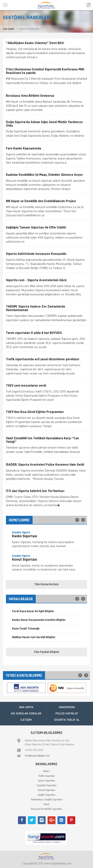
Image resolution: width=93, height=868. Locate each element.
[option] (46, 541)
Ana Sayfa (8, 29)
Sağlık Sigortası (46, 795)
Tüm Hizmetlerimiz (47, 584)
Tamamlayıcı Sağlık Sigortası (46, 800)
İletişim (26, 720)
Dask (47, 804)
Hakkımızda (67, 707)
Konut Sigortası (47, 790)
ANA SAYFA (26, 707)
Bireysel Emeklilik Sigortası (46, 809)
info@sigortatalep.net (37, 756)
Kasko (46, 771)
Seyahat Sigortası (47, 786)
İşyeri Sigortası (47, 781)
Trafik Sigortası (46, 776)
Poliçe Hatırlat (67, 714)
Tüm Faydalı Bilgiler (47, 652)
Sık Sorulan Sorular (26, 714)
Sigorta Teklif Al (67, 720)
